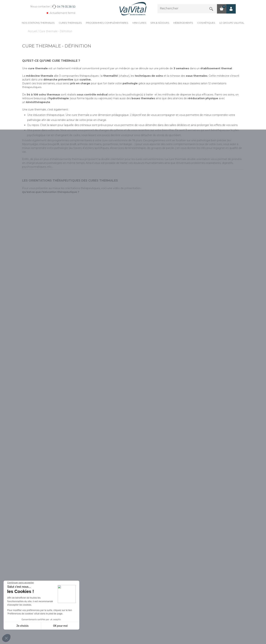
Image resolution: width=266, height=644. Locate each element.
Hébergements (183, 23)
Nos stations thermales (38, 23)
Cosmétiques (206, 23)
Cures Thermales (70, 23)
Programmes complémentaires (107, 23)
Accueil (33, 31)
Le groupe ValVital (232, 23)
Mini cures (139, 23)
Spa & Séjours (160, 23)
